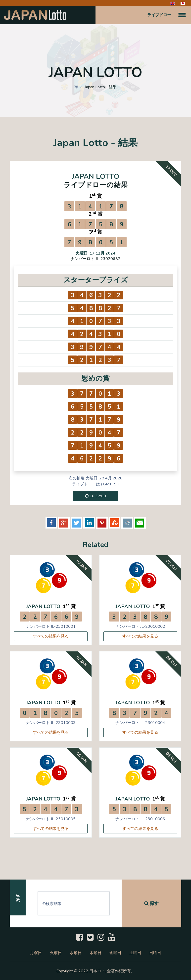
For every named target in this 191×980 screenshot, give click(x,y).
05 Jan (81, 757)
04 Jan (171, 661)
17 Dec (171, 171)
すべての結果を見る (51, 636)
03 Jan (81, 661)
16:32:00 (95, 496)
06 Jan (171, 757)
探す (151, 903)
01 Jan (81, 565)
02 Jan (171, 565)
